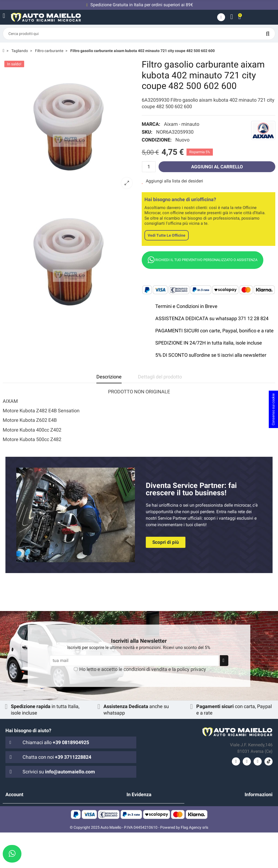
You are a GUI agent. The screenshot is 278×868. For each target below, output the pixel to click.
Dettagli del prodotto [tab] (160, 377)
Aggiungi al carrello (217, 167)
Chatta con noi (57, 757)
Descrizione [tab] (109, 377)
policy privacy (192, 669)
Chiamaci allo (56, 742)
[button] (166, 542)
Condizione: (157, 140)
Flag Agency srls (195, 863)
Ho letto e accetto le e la (143, 669)
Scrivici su (59, 772)
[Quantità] (149, 167)
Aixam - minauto (182, 124)
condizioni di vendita (145, 669)
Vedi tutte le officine (167, 235)
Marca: (151, 124)
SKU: (147, 132)
